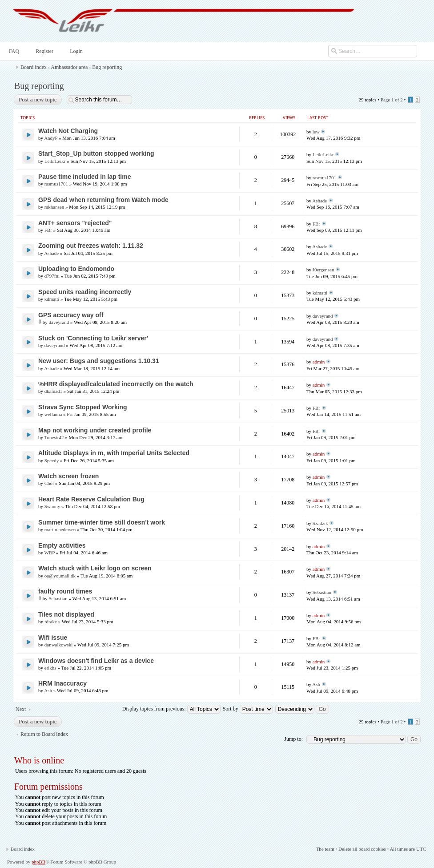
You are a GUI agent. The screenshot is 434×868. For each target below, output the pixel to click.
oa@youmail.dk (60, 576)
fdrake (51, 622)
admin (319, 362)
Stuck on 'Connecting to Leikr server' (93, 338)
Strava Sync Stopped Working (83, 407)
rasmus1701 (56, 184)
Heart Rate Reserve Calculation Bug (91, 499)
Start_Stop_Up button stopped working (96, 153)
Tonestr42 (54, 437)
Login (75, 51)
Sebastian (58, 598)
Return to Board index (44, 734)
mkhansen (54, 207)
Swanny (52, 506)
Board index (34, 67)
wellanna (53, 414)
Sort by (248, 709)
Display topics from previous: (171, 709)
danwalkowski (59, 645)
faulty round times (65, 591)
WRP (50, 553)
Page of (392, 100)
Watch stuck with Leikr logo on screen (95, 568)
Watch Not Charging (68, 131)
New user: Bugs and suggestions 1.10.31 (99, 361)
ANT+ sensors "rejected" (75, 223)
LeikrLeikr (55, 161)
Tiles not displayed (66, 614)
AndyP (51, 138)
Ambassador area (69, 67)
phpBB (38, 862)
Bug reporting (107, 67)
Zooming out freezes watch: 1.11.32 (91, 246)
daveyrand (59, 322)
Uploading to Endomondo (76, 269)
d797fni (52, 276)
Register (44, 51)
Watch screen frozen (68, 476)
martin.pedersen (60, 529)
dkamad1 (53, 391)
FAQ (13, 51)
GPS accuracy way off (71, 315)
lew (316, 132)
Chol (49, 483)
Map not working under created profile (95, 430)
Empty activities (62, 545)
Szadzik (320, 523)
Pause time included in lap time (85, 177)
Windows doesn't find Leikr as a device (96, 661)
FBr (48, 230)
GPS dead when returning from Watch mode (103, 200)
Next (21, 709)
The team (325, 849)
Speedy (52, 460)
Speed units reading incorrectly (85, 292)
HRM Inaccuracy (62, 683)
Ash (48, 690)
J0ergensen (323, 270)
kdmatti (52, 299)
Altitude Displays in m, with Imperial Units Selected (114, 453)
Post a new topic (37, 100)
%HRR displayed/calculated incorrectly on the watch (116, 384)
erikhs (50, 668)
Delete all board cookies (362, 849)
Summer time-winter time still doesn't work (102, 522)
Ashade (319, 201)
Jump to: (293, 739)
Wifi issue (53, 638)
